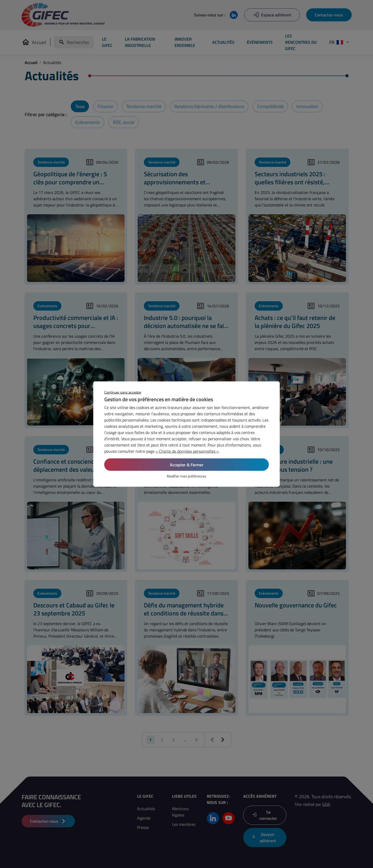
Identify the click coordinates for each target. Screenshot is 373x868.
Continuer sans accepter (123, 392)
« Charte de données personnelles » (187, 451)
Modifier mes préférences (186, 476)
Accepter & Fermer (187, 465)
